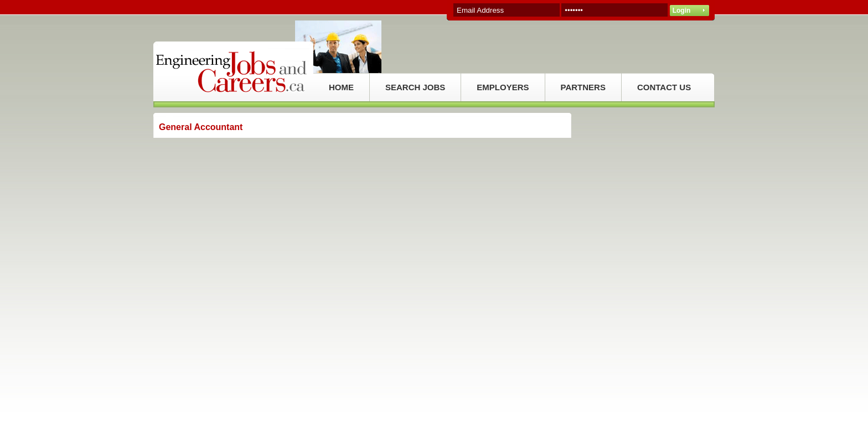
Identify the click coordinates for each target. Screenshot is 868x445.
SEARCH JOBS (415, 87)
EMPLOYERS (503, 87)
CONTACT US (664, 87)
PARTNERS (583, 87)
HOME (341, 87)
